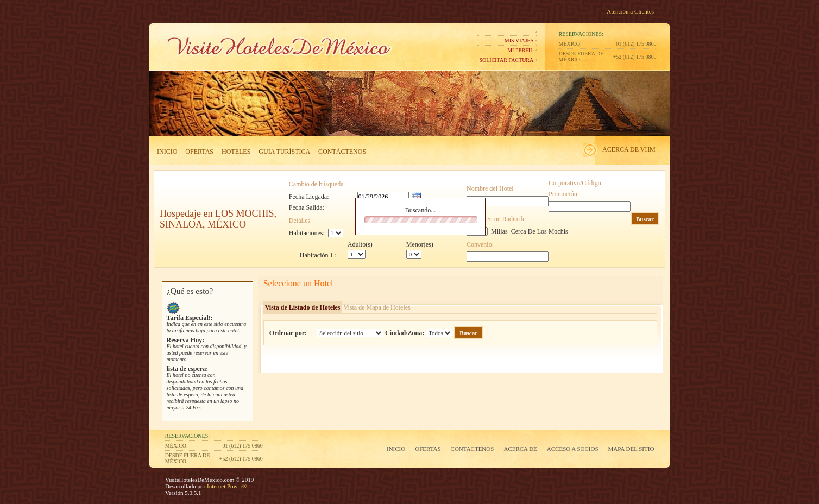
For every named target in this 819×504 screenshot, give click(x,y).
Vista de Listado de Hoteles (303, 307)
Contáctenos (342, 152)
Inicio (167, 152)
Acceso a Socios (573, 449)
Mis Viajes (519, 40)
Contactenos (472, 449)
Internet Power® (226, 486)
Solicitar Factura (506, 60)
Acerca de (520, 449)
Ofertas (199, 152)
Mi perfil (520, 50)
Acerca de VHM (629, 149)
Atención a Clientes (630, 11)
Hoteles (236, 152)
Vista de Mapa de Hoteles (377, 307)
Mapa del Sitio (631, 449)
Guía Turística (284, 152)
